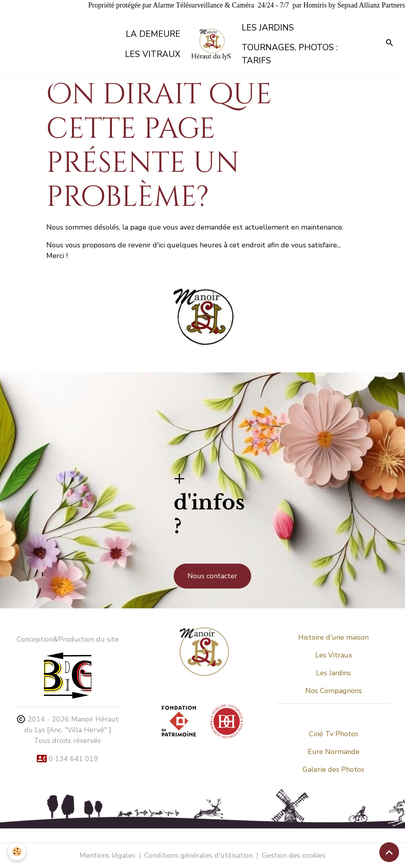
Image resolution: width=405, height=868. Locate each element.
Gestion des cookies (294, 855)
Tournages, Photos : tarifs (290, 54)
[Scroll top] (389, 852)
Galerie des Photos (333, 769)
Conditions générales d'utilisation (199, 855)
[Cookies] (17, 852)
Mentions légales (107, 855)
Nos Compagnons (334, 691)
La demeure (153, 34)
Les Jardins (268, 28)
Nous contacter (212, 576)
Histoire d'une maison (333, 637)
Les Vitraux (334, 655)
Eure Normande (334, 752)
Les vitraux (153, 54)
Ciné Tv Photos (334, 734)
